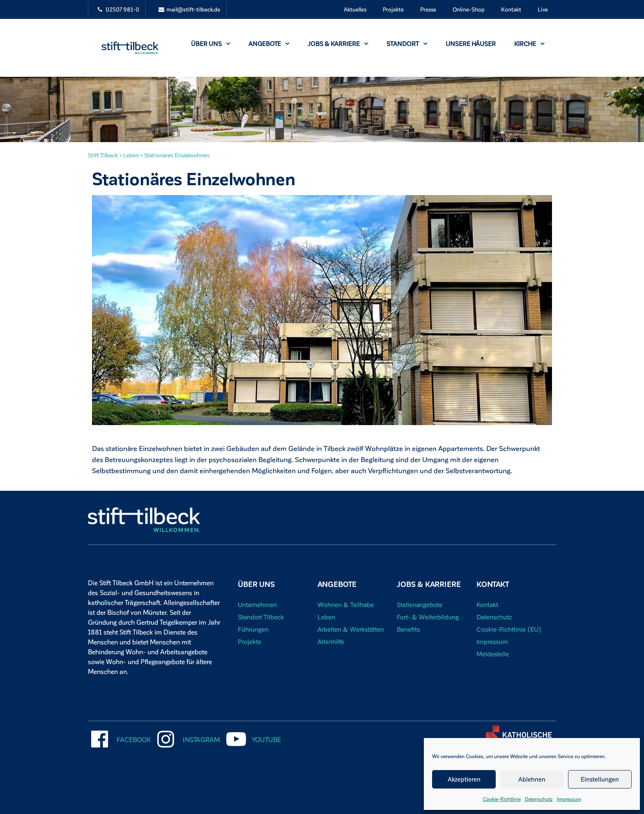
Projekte (393, 9)
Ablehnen (532, 779)
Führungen (253, 629)
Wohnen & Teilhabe (346, 604)
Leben (326, 617)
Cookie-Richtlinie (502, 799)
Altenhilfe (331, 641)
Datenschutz (539, 799)
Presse (428, 9)
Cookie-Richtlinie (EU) (509, 629)
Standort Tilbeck (261, 617)
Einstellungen (600, 779)
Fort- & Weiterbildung (428, 617)
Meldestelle (493, 654)
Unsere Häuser (471, 44)
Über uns (210, 44)
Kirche (529, 44)
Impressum (569, 799)
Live (543, 9)
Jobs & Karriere (338, 44)
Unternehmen (258, 604)
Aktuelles (355, 9)
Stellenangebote (420, 604)
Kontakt (511, 9)
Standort (407, 44)
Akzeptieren (464, 779)
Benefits (408, 629)
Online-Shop (469, 9)
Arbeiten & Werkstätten (351, 629)
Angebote (269, 44)
